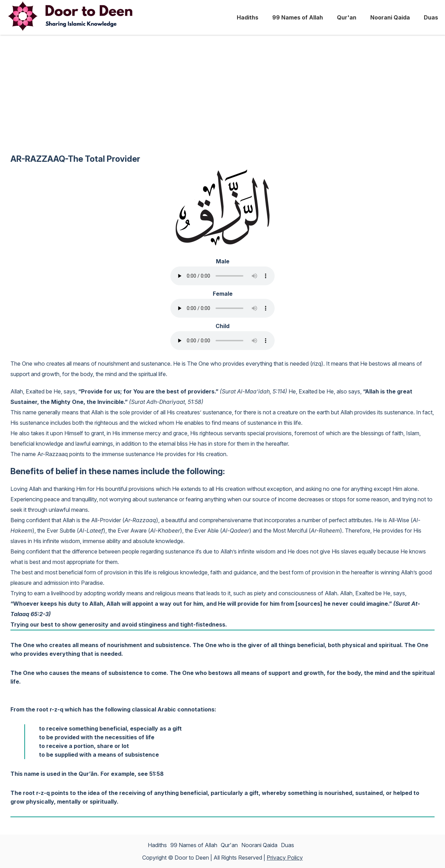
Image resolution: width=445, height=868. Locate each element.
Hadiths (248, 17)
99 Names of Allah (298, 17)
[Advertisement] (222, 99)
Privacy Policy (285, 858)
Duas (431, 17)
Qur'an (347, 17)
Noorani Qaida (390, 17)
